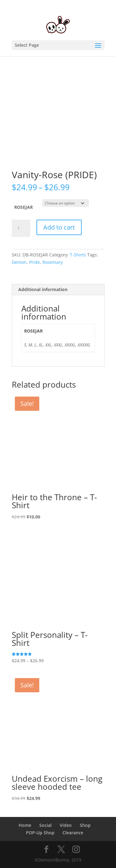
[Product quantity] (21, 228)
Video (66, 825)
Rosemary (53, 262)
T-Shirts (78, 255)
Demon (19, 262)
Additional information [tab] (43, 289)
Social (45, 825)
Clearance (73, 833)
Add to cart (59, 227)
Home (25, 825)
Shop (85, 825)
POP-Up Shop (40, 833)
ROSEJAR (24, 207)
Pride (34, 262)
